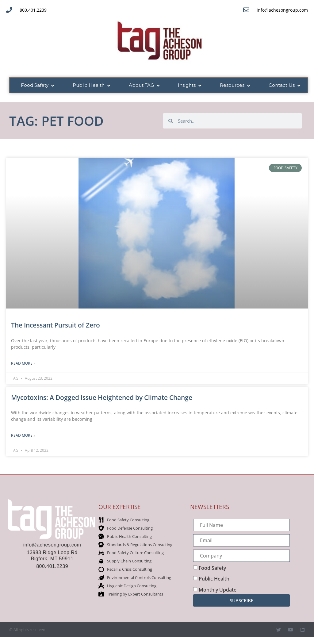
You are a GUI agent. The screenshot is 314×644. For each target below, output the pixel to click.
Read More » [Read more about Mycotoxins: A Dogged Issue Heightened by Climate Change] (23, 436)
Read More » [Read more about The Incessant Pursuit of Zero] (23, 364)
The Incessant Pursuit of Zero (56, 326)
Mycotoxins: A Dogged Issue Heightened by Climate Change (102, 398)
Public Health (214, 579)
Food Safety (212, 568)
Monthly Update (218, 590)
